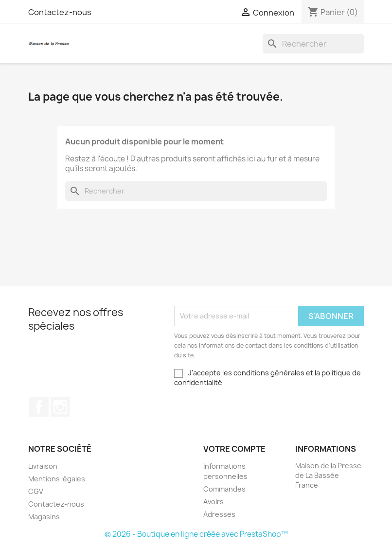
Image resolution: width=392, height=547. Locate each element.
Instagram (60, 407)
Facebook (39, 407)
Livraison (43, 466)
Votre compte (234, 449)
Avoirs (214, 502)
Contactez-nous (60, 12)
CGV (36, 491)
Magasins (44, 517)
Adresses (219, 514)
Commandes (224, 489)
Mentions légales (57, 479)
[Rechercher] (313, 44)
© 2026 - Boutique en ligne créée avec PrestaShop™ (196, 534)
